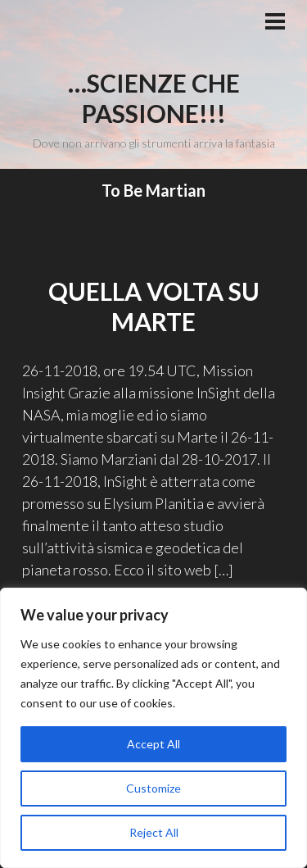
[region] (153, 728)
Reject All (154, 832)
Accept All (153, 744)
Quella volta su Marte (154, 307)
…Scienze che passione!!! (154, 98)
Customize (153, 788)
